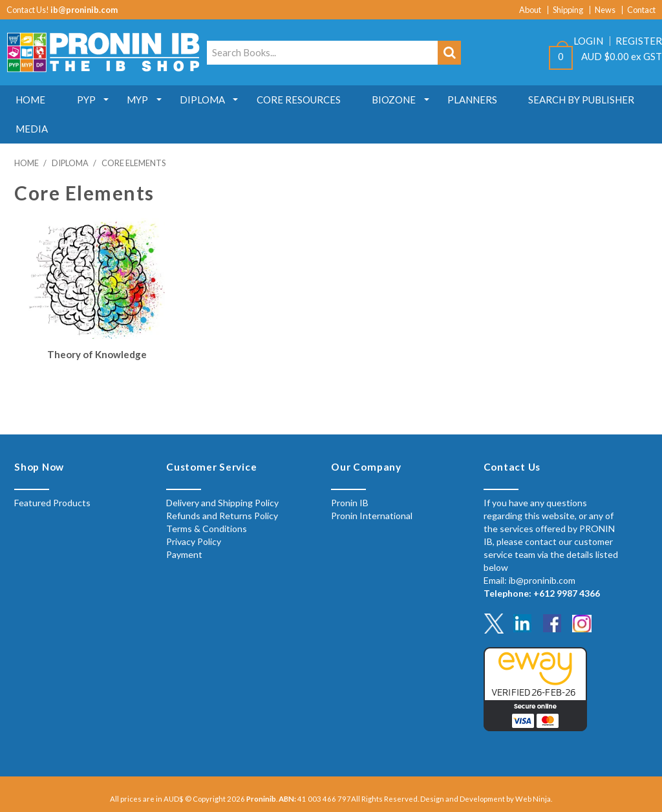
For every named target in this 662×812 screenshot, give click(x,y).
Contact (641, 10)
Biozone (399, 100)
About (530, 10)
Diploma (206, 100)
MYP (140, 100)
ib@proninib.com (84, 10)
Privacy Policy (194, 541)
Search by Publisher (588, 100)
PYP (88, 100)
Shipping (568, 10)
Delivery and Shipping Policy (222, 503)
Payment (184, 554)
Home (31, 100)
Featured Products (52, 503)
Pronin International (372, 516)
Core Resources (303, 100)
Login (588, 41)
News (605, 10)
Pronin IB (350, 503)
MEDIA (32, 129)
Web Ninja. (534, 799)
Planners (478, 100)
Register (639, 41)
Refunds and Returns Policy (222, 516)
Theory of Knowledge (97, 354)
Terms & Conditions (207, 529)
